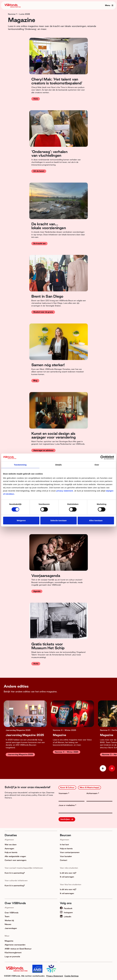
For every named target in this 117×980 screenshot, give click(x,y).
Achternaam (92, 793)
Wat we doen (11, 845)
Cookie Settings (71, 976)
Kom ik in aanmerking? (15, 873)
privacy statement (65, 491)
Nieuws (8, 924)
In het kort (64, 845)
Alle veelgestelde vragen (15, 856)
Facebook (66, 908)
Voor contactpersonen (70, 852)
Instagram (66, 912)
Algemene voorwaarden (15, 945)
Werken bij (9, 920)
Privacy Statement (55, 976)
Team (7, 916)
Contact (64, 860)
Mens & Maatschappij (90, 787)
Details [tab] (58, 465)
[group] (25, 732)
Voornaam (63, 793)
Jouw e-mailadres (67, 805)
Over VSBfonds (11, 913)
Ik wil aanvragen (67, 877)
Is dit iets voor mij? (68, 873)
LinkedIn (66, 917)
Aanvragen (9, 849)
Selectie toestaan (58, 520)
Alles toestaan (96, 520)
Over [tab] (97, 465)
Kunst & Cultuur (67, 787)
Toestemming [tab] (20, 465)
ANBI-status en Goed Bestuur (18, 949)
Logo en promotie (12, 957)
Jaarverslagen (11, 928)
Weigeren (21, 520)
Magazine (9, 941)
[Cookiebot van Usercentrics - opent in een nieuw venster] (102, 457)
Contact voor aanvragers (15, 860)
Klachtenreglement (13, 953)
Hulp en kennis (11, 852)
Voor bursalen (66, 856)
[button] (112, 768)
